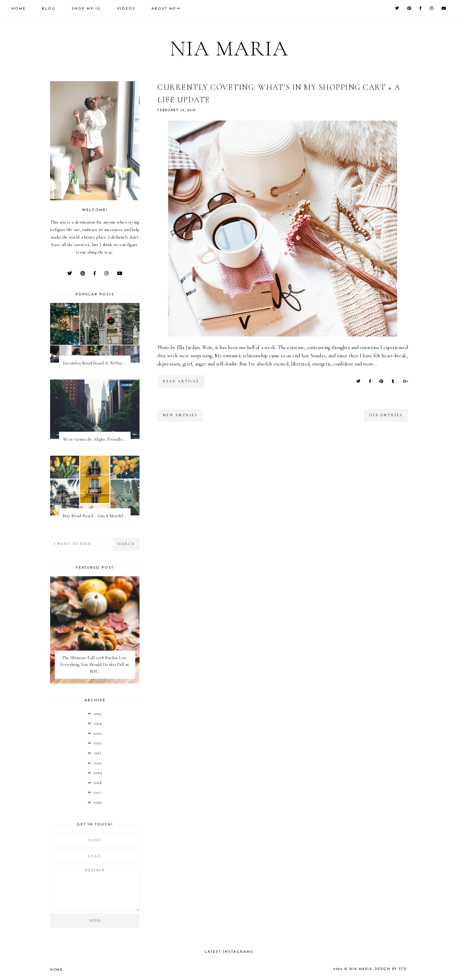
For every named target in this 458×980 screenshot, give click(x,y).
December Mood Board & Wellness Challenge (97, 363)
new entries (180, 415)
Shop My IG (86, 9)
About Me (164, 9)
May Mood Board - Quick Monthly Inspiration (97, 516)
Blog (49, 9)
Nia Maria (229, 49)
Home (19, 9)
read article (181, 381)
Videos (126, 9)
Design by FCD (391, 969)
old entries (386, 415)
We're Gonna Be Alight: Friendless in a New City (97, 439)
